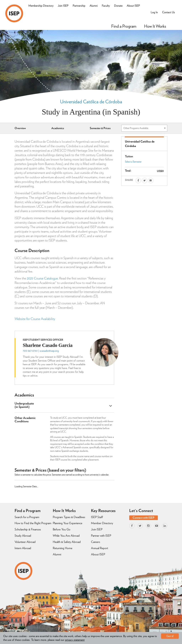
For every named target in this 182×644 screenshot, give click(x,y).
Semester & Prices (100, 128)
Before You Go (62, 529)
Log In (154, 12)
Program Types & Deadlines (69, 517)
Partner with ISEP (101, 536)
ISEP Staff (97, 517)
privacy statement (75, 640)
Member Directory (102, 523)
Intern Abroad (23, 548)
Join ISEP (63, 6)
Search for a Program (27, 517)
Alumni (94, 6)
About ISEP (133, 6)
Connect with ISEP (144, 518)
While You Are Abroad (66, 536)
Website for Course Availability (35, 319)
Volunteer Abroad (25, 542)
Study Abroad (23, 536)
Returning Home (63, 548)
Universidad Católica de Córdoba (91, 101)
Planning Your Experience (68, 523)
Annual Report (100, 548)
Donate (118, 6)
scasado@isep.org (49, 351)
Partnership (79, 6)
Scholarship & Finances (28, 529)
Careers (96, 542)
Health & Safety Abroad (67, 542)
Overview (20, 128)
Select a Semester (133, 162)
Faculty (106, 6)
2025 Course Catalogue (42, 278)
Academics (58, 128)
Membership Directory (41, 6)
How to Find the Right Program (33, 523)
